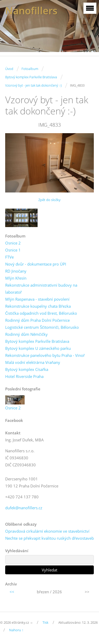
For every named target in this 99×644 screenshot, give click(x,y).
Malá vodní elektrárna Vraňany (33, 362)
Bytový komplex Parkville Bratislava (31, 77)
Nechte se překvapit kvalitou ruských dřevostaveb (50, 538)
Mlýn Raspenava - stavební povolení (37, 299)
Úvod (9, 69)
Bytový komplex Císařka (27, 369)
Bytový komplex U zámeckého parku (38, 348)
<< (12, 592)
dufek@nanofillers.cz (24, 508)
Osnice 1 (13, 250)
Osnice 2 (13, 243)
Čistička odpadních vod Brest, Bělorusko (41, 313)
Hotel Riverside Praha (24, 376)
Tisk (45, 622)
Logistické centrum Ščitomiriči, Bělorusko (42, 327)
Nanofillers (31, 11)
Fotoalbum (30, 69)
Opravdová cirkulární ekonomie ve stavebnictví (47, 531)
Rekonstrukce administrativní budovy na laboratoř (41, 289)
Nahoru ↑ (16, 630)
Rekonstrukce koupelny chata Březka (38, 306)
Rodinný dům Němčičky (26, 334)
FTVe (9, 257)
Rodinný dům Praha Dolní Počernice (37, 320)
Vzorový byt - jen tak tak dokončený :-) (33, 85)
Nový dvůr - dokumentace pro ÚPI (36, 264)
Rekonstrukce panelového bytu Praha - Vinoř (45, 355)
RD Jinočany (16, 271)
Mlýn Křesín (16, 278)
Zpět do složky (50, 200)
